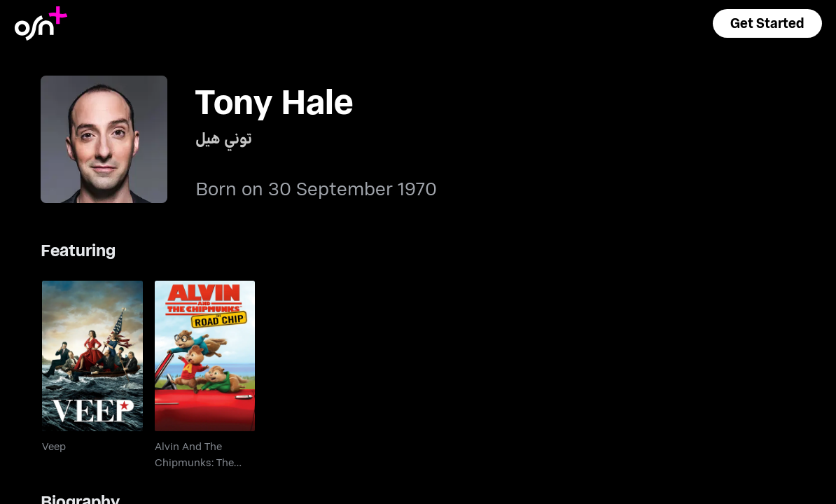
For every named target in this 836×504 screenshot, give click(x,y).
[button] (767, 23)
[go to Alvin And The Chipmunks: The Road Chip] (205, 356)
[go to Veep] (92, 356)
